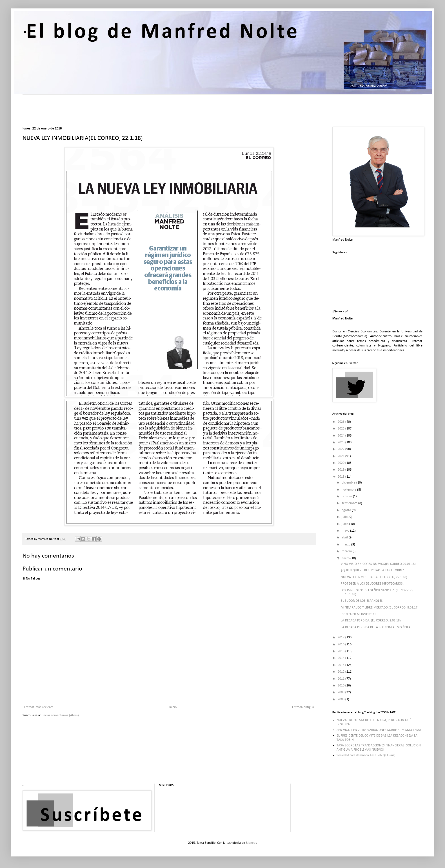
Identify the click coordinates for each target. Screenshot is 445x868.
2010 (341, 686)
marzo (346, 545)
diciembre (349, 483)
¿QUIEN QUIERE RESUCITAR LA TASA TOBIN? (372, 571)
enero (346, 558)
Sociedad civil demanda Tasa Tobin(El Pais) (366, 755)
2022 (341, 449)
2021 (341, 456)
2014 (341, 658)
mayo (346, 531)
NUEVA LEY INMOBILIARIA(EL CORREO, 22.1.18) (374, 577)
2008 (341, 699)
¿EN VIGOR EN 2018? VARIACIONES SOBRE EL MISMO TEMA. (379, 730)
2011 (341, 679)
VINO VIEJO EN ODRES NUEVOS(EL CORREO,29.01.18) (378, 564)
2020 (341, 463)
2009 (341, 692)
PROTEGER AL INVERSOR (358, 614)
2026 (341, 422)
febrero (347, 551)
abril (345, 538)
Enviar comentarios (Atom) (60, 715)
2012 (341, 672)
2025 (341, 429)
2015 (341, 651)
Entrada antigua (303, 707)
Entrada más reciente (39, 707)
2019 (341, 470)
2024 (341, 436)
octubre (347, 496)
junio (345, 524)
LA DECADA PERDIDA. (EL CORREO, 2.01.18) (371, 621)
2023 (341, 442)
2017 (341, 637)
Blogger (251, 843)
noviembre (349, 490)
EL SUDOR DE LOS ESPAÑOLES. (362, 601)
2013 (341, 665)
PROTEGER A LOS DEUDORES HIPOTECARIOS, (372, 584)
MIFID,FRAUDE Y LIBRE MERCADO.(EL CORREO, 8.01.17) (380, 608)
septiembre (350, 503)
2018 (341, 477)
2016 (341, 645)
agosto (347, 510)
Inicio (173, 707)
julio (345, 517)
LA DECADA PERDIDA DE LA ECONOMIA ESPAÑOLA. (376, 627)
